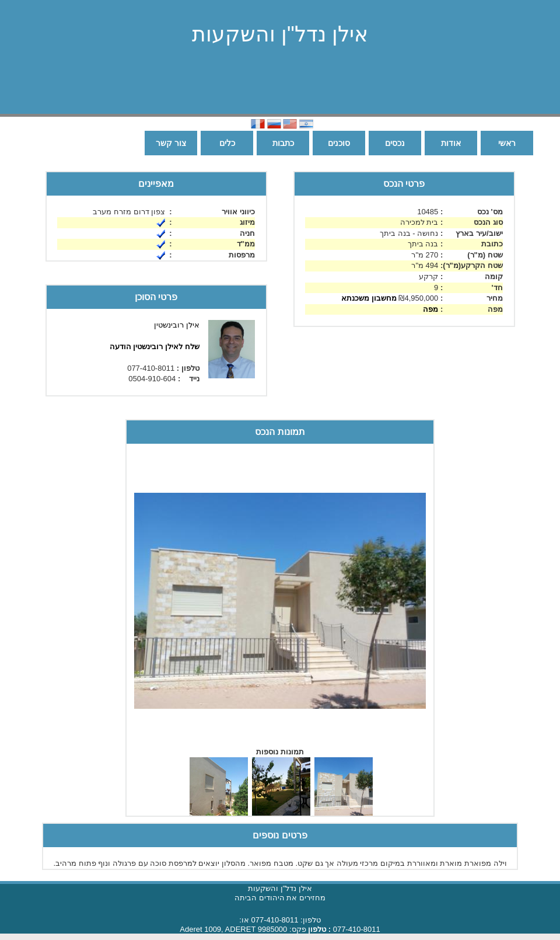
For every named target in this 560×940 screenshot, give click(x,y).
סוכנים (339, 143)
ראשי (507, 143)
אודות (451, 143)
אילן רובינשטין (177, 325)
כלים (227, 143)
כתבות (283, 143)
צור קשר (171, 143)
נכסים (395, 143)
